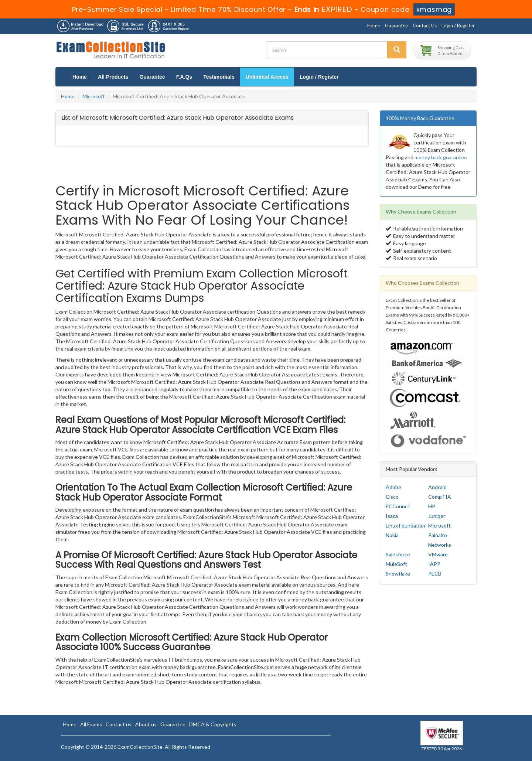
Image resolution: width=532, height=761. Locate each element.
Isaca (392, 516)
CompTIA (440, 497)
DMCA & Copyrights (213, 724)
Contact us (119, 724)
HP (432, 506)
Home (374, 25)
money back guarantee (441, 157)
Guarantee (396, 25)
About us (146, 724)
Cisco (392, 497)
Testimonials (219, 77)
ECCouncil (398, 506)
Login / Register (458, 25)
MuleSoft (396, 564)
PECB (435, 574)
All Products (113, 77)
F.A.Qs (184, 77)
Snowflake (398, 574)
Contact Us (425, 25)
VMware (438, 554)
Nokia (392, 535)
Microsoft (94, 96)
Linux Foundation (405, 525)
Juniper (437, 516)
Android (437, 487)
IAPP (434, 564)
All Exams (91, 724)
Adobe (393, 487)
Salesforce (398, 554)
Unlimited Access (267, 77)
